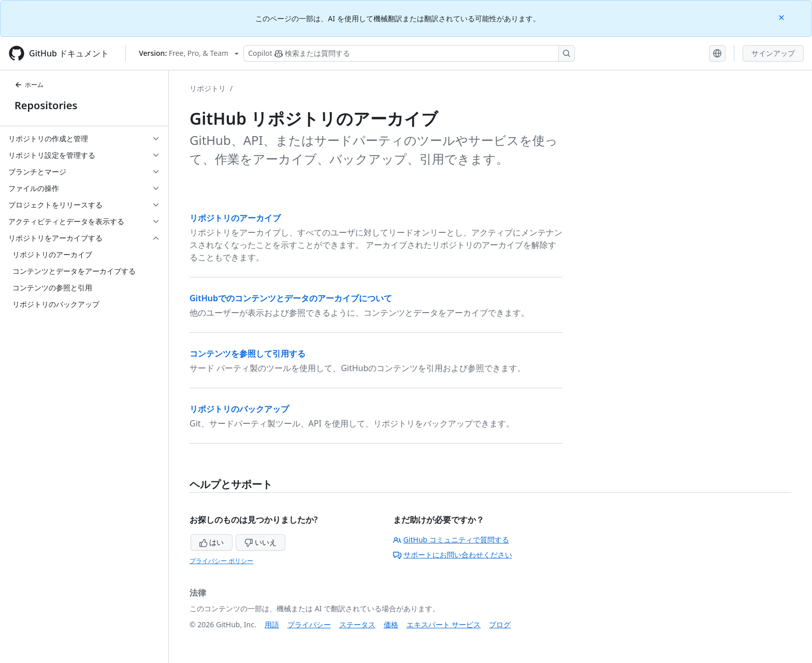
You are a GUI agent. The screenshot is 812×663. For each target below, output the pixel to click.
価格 (391, 624)
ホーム (29, 85)
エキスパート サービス (444, 624)
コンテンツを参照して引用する (248, 353)
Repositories (46, 105)
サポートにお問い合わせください (453, 555)
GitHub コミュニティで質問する (451, 540)
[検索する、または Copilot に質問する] (409, 53)
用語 (272, 624)
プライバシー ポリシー (221, 561)
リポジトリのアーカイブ (235, 218)
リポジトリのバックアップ (239, 409)
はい (212, 542)
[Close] (782, 17)
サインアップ (773, 53)
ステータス (357, 624)
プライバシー (309, 624)
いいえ (260, 542)
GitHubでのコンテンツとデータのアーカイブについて (291, 298)
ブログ (500, 624)
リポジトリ (208, 88)
